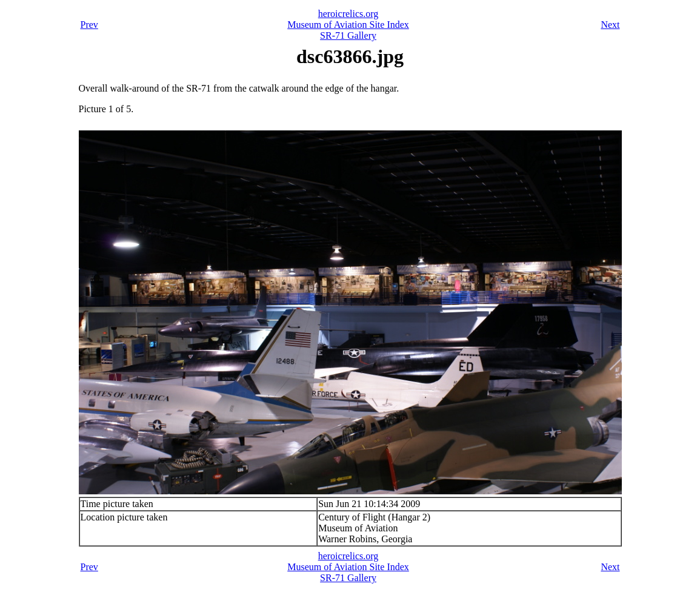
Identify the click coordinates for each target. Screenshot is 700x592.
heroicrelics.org (348, 14)
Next (610, 25)
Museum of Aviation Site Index (348, 25)
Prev (89, 25)
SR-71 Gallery (348, 35)
